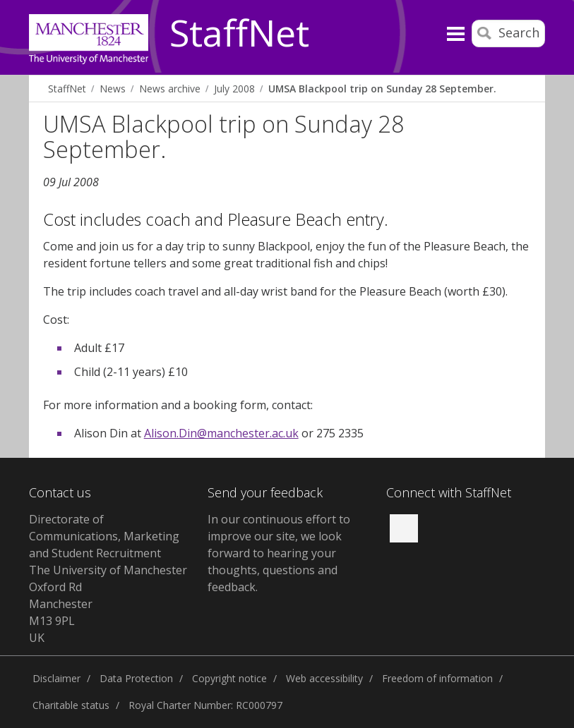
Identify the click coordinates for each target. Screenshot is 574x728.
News (113, 89)
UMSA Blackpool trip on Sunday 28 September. (382, 89)
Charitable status (71, 705)
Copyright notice (229, 678)
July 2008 (234, 89)
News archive (170, 89)
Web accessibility (324, 678)
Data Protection (136, 678)
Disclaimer (56, 678)
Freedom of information (437, 678)
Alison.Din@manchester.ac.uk (221, 433)
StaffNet (239, 34)
